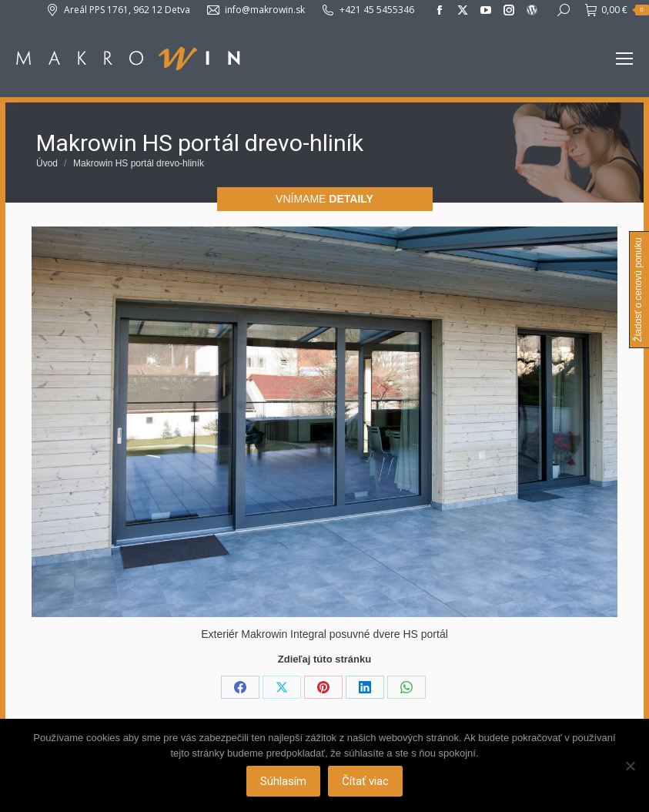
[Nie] (630, 766)
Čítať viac (365, 781)
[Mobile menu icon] (624, 59)
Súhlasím (283, 781)
